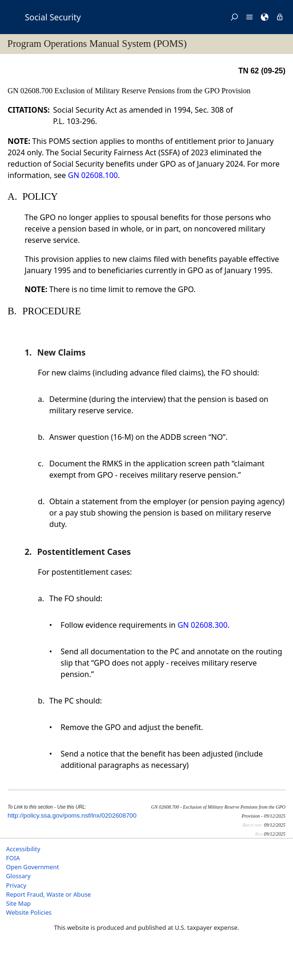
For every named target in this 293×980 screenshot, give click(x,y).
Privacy (16, 885)
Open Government (33, 867)
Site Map (18, 903)
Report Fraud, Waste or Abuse (49, 894)
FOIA (13, 858)
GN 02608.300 (202, 625)
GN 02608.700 (31, 91)
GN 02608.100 (93, 175)
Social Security (53, 17)
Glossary (18, 876)
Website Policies (29, 912)
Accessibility (23, 849)
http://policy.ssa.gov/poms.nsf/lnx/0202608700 (72, 815)
